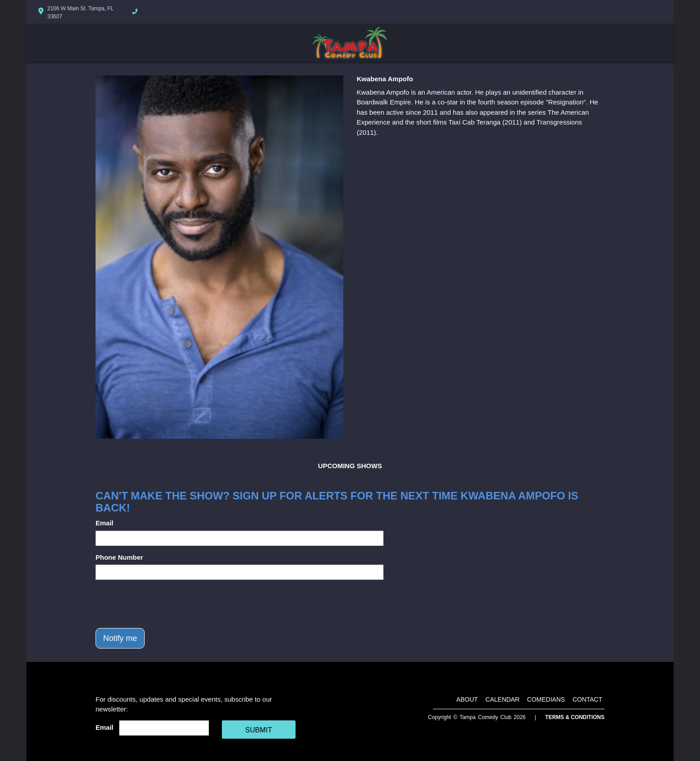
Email (104, 523)
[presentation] (163, 604)
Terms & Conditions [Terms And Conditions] (575, 717)
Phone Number (119, 557)
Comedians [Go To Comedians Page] (546, 699)
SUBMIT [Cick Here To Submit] (258, 730)
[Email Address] (164, 728)
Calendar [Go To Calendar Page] (502, 699)
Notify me (120, 638)
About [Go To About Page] (467, 699)
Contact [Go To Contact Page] (587, 699)
